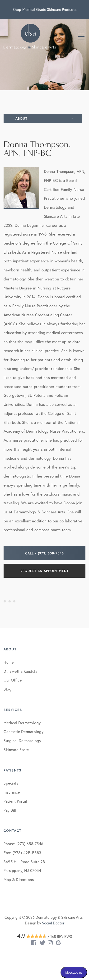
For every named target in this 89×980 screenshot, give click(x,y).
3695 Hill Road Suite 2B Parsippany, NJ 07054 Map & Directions (24, 871)
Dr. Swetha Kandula (20, 671)
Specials (11, 783)
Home (9, 662)
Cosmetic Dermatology (23, 731)
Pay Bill (10, 810)
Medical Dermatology (22, 723)
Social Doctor (53, 923)
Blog (7, 689)
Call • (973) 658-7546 (44, 553)
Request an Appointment (44, 571)
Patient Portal (15, 801)
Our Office (13, 680)
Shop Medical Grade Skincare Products (44, 9)
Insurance (12, 792)
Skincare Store (16, 750)
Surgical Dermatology (22, 741)
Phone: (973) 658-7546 (23, 844)
